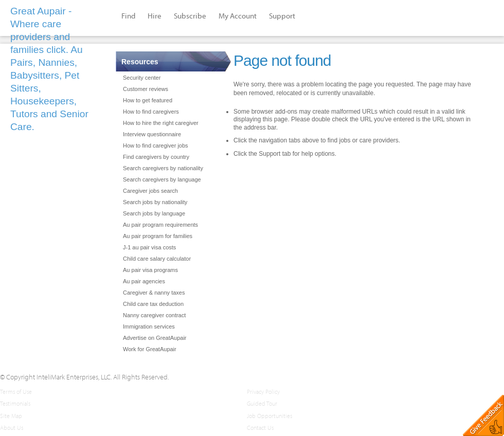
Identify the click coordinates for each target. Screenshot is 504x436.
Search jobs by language (154, 213)
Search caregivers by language (162, 179)
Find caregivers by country (156, 157)
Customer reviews (146, 89)
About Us (12, 428)
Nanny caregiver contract (154, 315)
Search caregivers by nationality (163, 168)
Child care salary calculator (157, 259)
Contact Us (260, 428)
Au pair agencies (144, 281)
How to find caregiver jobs (156, 146)
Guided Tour (262, 403)
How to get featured (148, 100)
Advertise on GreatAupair (155, 338)
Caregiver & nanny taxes (154, 293)
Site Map (11, 416)
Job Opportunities (269, 416)
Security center (142, 78)
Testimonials (15, 403)
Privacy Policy (263, 392)
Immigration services (149, 326)
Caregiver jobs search (150, 191)
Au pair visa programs (150, 270)
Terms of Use (16, 392)
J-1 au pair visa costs (149, 247)
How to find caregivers (151, 112)
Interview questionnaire (152, 134)
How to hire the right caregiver (161, 123)
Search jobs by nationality (155, 202)
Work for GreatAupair (150, 349)
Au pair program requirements (160, 225)
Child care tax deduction (153, 304)
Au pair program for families (158, 236)
